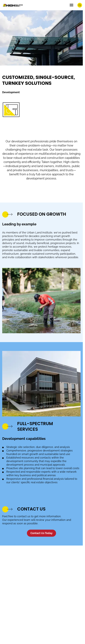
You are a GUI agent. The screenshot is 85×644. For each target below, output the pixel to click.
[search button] (80, 5)
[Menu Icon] (71, 5)
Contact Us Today (41, 533)
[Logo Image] (12, 5)
